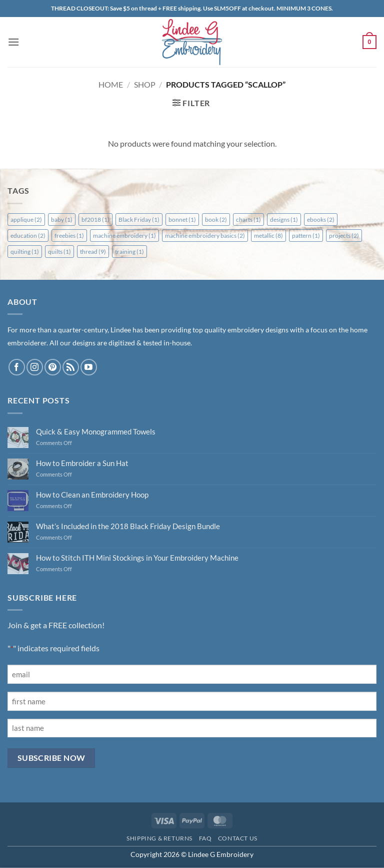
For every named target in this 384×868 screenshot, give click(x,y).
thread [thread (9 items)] (93, 252)
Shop (145, 84)
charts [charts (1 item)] (248, 220)
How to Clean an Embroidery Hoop (92, 495)
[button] (13, 42)
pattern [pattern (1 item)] (306, 236)
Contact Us (238, 838)
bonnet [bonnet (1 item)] (182, 220)
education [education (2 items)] (28, 236)
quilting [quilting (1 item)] (25, 252)
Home (111, 84)
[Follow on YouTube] (89, 367)
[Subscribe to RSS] (71, 367)
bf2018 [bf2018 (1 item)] (95, 220)
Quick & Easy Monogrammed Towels (96, 431)
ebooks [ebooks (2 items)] (321, 220)
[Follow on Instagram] (35, 367)
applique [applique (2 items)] (26, 220)
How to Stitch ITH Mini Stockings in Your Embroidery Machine (137, 558)
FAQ (205, 838)
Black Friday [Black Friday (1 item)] (139, 220)
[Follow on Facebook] (17, 367)
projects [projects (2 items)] (344, 236)
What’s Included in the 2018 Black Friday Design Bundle (128, 526)
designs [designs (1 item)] (284, 220)
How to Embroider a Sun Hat (82, 463)
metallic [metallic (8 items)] (268, 236)
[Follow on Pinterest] (53, 367)
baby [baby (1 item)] (62, 220)
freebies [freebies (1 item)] (69, 236)
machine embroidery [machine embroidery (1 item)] (124, 236)
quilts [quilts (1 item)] (59, 252)
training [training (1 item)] (129, 252)
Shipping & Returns (159, 838)
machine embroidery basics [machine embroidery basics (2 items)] (205, 236)
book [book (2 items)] (216, 220)
